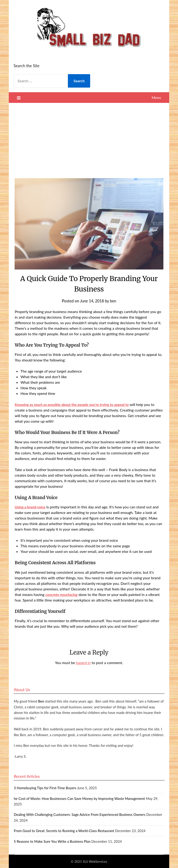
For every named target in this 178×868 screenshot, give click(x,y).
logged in (83, 663)
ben (114, 301)
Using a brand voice (31, 507)
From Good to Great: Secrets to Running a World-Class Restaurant (64, 831)
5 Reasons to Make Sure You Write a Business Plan (52, 841)
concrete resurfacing (62, 594)
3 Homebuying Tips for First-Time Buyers (45, 788)
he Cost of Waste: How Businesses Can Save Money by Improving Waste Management (79, 798)
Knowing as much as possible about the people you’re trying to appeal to (74, 404)
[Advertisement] (89, 138)
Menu (156, 97)
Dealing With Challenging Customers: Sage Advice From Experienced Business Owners (79, 814)
